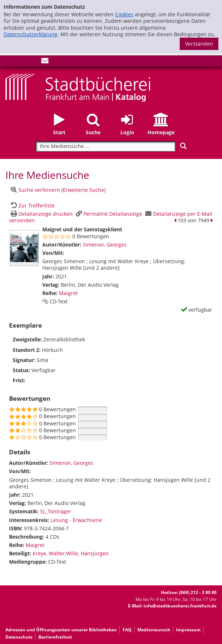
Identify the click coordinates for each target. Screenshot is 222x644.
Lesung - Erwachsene (76, 520)
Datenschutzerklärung (31, 34)
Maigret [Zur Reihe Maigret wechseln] (68, 293)
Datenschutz (19, 637)
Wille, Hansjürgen (87, 553)
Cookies (124, 14)
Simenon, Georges (105, 245)
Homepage (161, 132)
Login (127, 132)
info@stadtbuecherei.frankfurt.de (180, 606)
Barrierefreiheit (55, 637)
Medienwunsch (154, 630)
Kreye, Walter (49, 553)
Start (59, 132)
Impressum (188, 630)
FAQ (127, 630)
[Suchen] (183, 146)
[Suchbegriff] (105, 146)
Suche (93, 132)
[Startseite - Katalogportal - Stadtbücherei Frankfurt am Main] (78, 87)
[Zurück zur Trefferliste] (32, 205)
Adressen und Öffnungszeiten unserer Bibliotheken (61, 630)
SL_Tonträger (56, 511)
